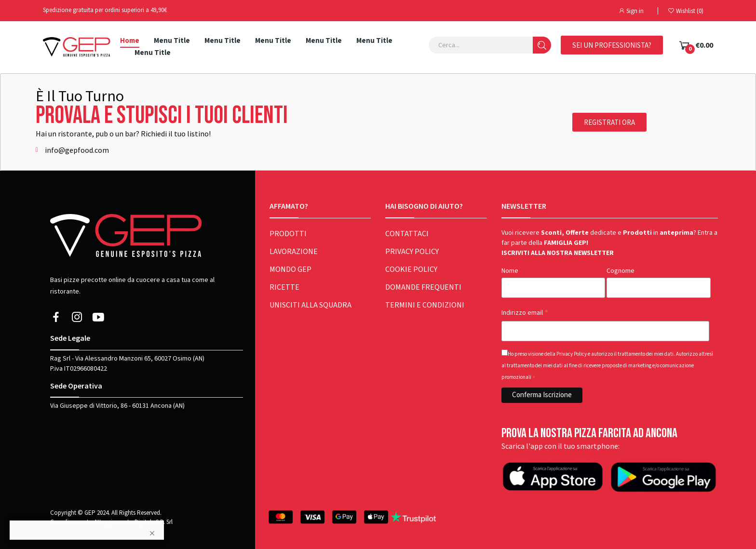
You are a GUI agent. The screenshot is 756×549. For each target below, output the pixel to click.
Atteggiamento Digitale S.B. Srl (133, 522)
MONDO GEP (290, 269)
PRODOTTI (288, 234)
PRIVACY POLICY (412, 252)
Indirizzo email (525, 313)
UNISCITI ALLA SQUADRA (310, 305)
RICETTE (284, 287)
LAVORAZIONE (294, 252)
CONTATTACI (407, 234)
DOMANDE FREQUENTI (423, 287)
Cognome (621, 271)
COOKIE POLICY (411, 269)
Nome (510, 271)
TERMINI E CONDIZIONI (425, 305)
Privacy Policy (572, 354)
